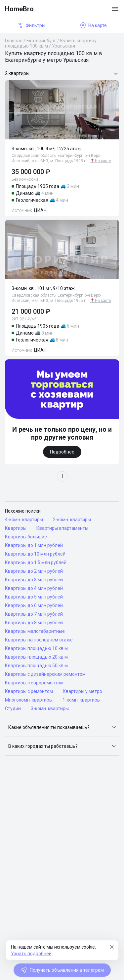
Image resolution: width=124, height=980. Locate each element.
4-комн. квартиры (24, 520)
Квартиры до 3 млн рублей (34, 580)
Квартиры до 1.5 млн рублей (36, 563)
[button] (62, 727)
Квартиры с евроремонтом (34, 683)
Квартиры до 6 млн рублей (34, 605)
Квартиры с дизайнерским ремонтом (45, 674)
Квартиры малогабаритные (35, 631)
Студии (13, 708)
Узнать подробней (31, 954)
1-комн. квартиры (82, 700)
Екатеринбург (41, 41)
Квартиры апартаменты (62, 528)
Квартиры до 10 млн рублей (35, 554)
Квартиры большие (26, 537)
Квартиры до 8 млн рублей (34, 623)
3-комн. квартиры (50, 708)
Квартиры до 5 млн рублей (34, 597)
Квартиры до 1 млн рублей (34, 545)
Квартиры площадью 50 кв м (36, 666)
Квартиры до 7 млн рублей (34, 614)
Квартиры (16, 528)
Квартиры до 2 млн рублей (34, 571)
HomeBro (19, 9)
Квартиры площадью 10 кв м (36, 648)
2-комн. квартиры (72, 520)
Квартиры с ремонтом (29, 691)
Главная (14, 41)
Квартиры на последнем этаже (39, 640)
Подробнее (62, 452)
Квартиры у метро (83, 691)
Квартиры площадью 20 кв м (36, 657)
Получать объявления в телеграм (62, 970)
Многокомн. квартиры (29, 700)
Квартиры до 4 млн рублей (34, 588)
